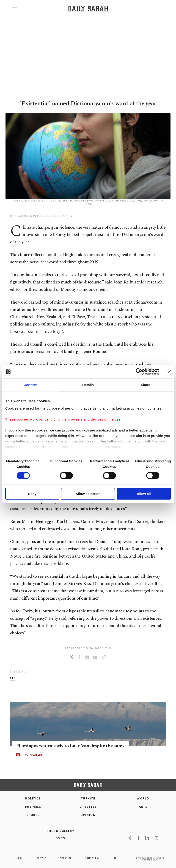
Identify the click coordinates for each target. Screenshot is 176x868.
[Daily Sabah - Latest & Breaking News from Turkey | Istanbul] (88, 9)
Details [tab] (88, 385)
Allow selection (88, 494)
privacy (41, 858)
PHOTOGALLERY (33, 755)
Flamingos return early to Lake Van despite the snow (70, 746)
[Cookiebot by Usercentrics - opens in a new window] (139, 372)
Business (33, 807)
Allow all (144, 494)
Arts (143, 807)
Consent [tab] (31, 385)
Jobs (20, 858)
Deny (32, 494)
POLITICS (33, 798)
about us (66, 858)
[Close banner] (169, 372)
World (143, 798)
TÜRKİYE (88, 798)
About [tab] (146, 385)
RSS (115, 858)
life (12, 678)
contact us (92, 858)
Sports (33, 815)
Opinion (88, 815)
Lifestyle (88, 807)
